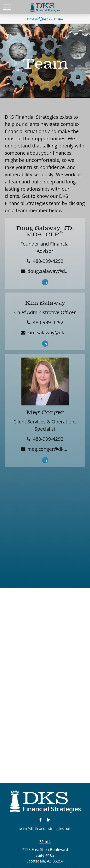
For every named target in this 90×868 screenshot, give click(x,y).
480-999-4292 (48, 261)
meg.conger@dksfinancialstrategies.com (48, 449)
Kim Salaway (45, 303)
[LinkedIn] (45, 282)
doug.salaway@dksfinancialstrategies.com (48, 271)
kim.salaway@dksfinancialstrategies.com (48, 332)
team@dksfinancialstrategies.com (45, 829)
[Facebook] (40, 820)
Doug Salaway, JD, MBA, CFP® (45, 231)
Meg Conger (45, 412)
